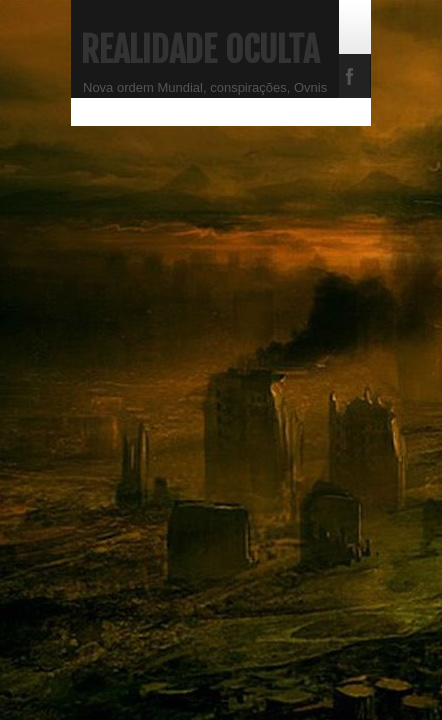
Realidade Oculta (200, 50)
